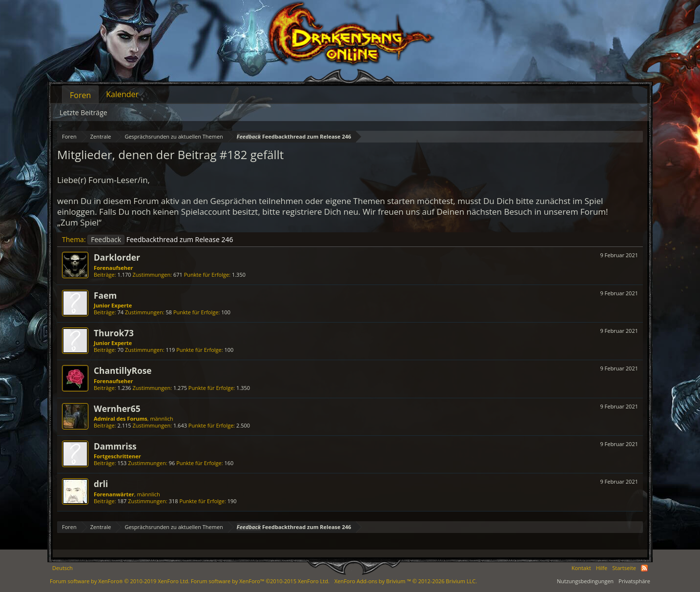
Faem (105, 295)
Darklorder (117, 257)
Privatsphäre (634, 581)
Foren (80, 95)
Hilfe (602, 568)
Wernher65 (117, 408)
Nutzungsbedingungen (585, 581)
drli (101, 484)
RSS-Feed (644, 568)
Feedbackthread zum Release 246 (160, 239)
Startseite (624, 568)
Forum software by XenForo (120, 581)
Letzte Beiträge (83, 112)
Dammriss (115, 446)
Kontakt (581, 568)
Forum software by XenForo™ (260, 581)
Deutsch (62, 568)
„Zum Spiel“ (79, 222)
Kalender (122, 94)
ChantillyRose (123, 370)
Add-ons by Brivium (406, 581)
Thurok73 (114, 333)
